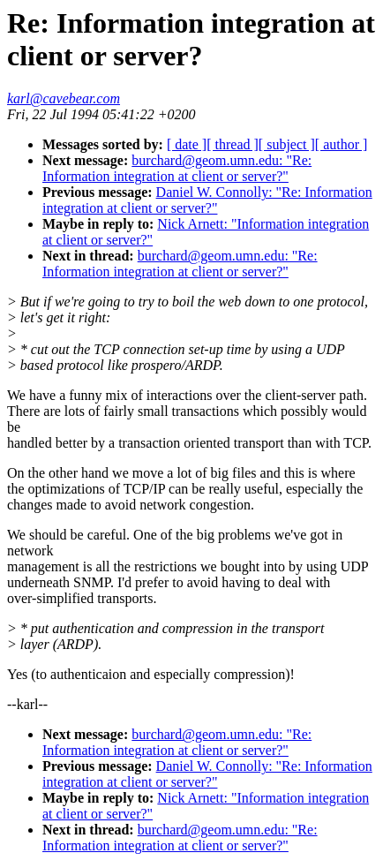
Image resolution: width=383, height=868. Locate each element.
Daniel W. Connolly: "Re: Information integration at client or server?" (207, 200)
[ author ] (342, 144)
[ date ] (187, 144)
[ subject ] (287, 144)
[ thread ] (233, 144)
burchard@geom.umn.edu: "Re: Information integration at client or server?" (177, 168)
